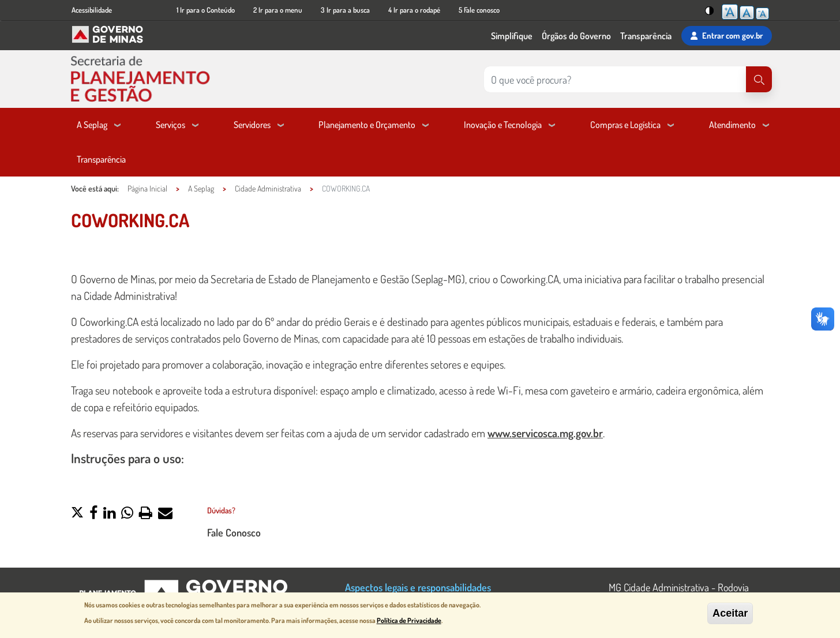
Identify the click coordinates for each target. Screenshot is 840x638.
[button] (77, 514)
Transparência (646, 36)
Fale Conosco (234, 532)
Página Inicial (147, 188)
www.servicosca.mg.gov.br (545, 433)
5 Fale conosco (479, 10)
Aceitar (730, 614)
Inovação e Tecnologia (503, 125)
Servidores (252, 125)
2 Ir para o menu (278, 10)
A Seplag (92, 125)
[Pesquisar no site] (615, 79)
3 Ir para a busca (345, 10)
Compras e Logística (625, 125)
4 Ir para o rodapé (414, 10)
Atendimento (732, 125)
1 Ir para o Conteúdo (206, 10)
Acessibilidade (92, 10)
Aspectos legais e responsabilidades (418, 587)
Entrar (727, 36)
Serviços (170, 125)
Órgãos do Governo (576, 36)
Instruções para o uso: (129, 458)
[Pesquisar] (759, 79)
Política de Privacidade (409, 621)
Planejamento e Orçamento (367, 125)
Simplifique (512, 36)
